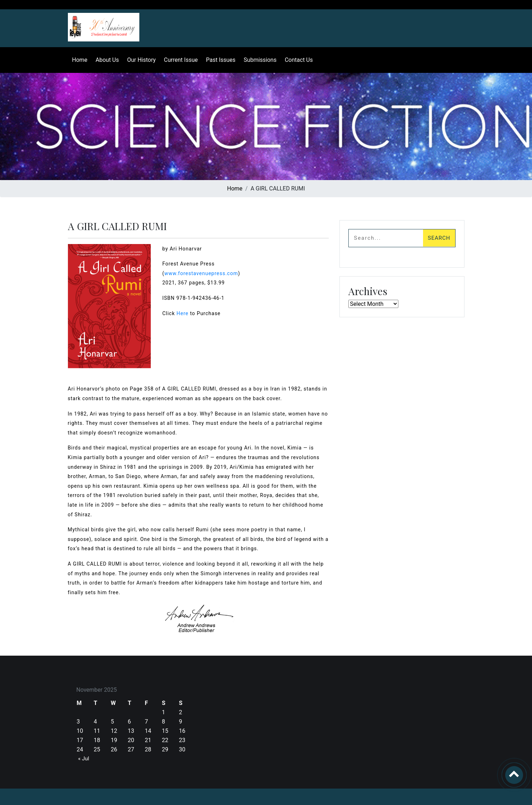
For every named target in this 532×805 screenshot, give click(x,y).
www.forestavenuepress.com (201, 273)
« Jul (84, 759)
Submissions (259, 60)
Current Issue (180, 60)
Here (182, 313)
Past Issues (220, 60)
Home (78, 60)
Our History (140, 60)
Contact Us (297, 60)
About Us (106, 60)
